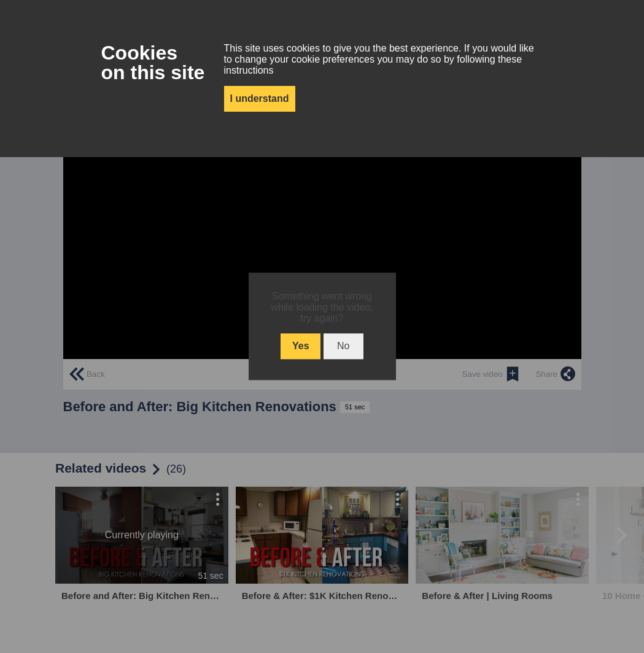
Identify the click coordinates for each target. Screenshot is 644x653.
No (343, 346)
